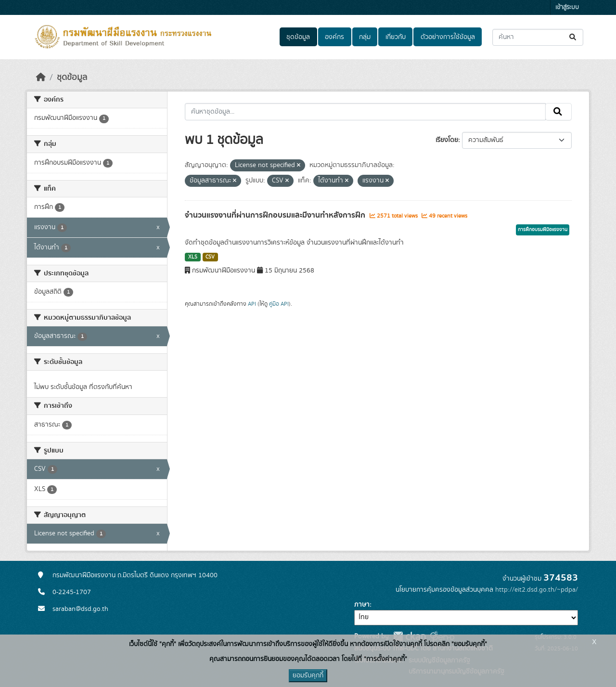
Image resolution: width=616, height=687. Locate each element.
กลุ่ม (365, 37)
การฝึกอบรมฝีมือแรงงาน (543, 230)
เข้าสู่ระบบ (567, 7)
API (252, 304)
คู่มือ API (279, 304)
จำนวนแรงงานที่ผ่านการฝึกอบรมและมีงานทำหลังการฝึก (276, 215)
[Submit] (573, 37)
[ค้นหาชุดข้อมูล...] (538, 37)
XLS (193, 257)
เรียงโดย (447, 140)
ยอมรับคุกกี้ (308, 675)
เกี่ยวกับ (396, 37)
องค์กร (334, 37)
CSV (210, 257)
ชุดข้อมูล (298, 37)
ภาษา (362, 605)
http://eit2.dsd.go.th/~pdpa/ (537, 590)
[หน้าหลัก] (41, 78)
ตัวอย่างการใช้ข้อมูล (448, 37)
